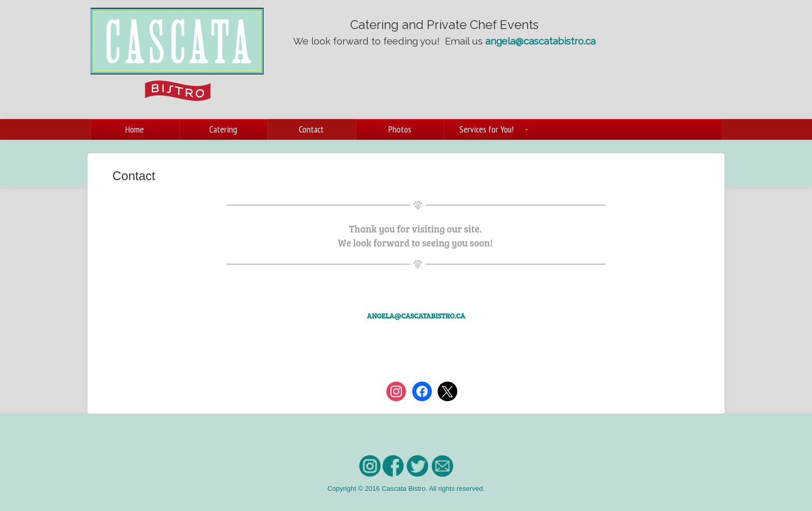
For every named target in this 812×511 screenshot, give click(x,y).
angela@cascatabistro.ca (540, 41)
